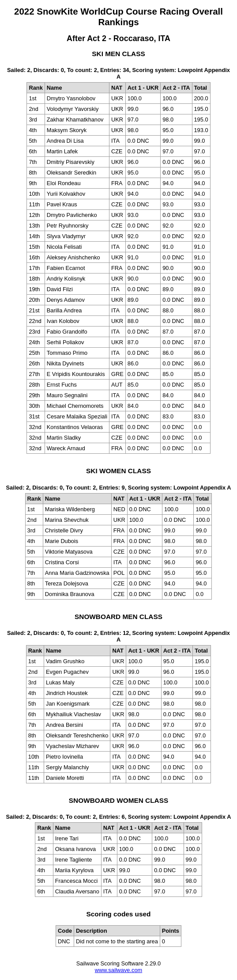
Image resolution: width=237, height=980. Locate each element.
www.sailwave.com (118, 970)
